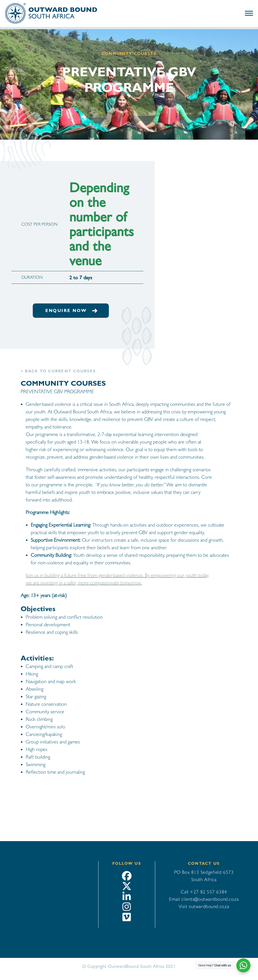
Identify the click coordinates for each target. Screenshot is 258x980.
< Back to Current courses (58, 371)
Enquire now (71, 310)
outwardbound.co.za (209, 906)
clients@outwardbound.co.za (210, 899)
